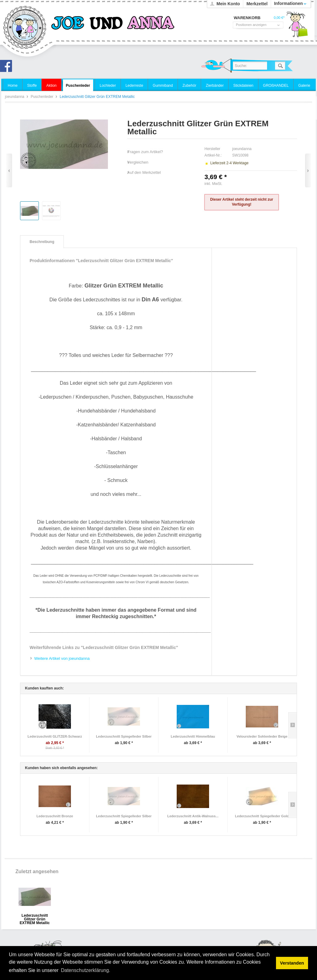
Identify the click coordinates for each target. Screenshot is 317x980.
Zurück (9, 171)
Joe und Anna (8, 68)
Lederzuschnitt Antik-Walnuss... (193, 816)
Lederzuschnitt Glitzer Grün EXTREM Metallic (35, 917)
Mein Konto (228, 4)
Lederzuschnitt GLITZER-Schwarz (55, 736)
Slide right (292, 725)
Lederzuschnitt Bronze (55, 816)
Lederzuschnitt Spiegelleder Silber (124, 736)
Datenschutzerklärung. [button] (85, 970)
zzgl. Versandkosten (240, 184)
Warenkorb (297, 26)
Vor (308, 171)
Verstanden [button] (292, 963)
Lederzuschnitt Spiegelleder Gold (262, 816)
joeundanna (25, 28)
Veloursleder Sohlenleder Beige (262, 736)
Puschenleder (42, 97)
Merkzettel (257, 4)
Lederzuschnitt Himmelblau (193, 736)
